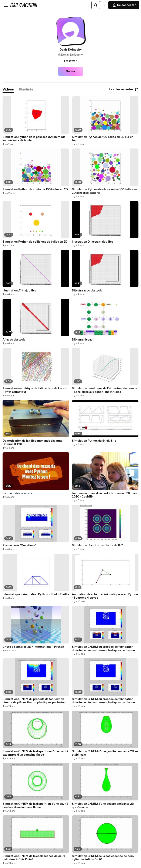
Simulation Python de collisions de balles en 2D (35, 242)
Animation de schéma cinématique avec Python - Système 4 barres (105, 596)
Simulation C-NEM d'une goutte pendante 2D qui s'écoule (103, 806)
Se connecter (124, 5)
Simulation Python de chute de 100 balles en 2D (35, 189)
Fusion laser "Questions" (19, 546)
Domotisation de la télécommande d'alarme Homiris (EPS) (33, 442)
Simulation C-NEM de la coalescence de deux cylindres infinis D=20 (103, 858)
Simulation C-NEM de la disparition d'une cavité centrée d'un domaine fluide (35, 806)
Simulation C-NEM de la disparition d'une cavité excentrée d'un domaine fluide (35, 753)
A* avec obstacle (14, 340)
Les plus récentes (124, 89)
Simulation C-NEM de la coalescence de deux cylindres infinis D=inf (34, 858)
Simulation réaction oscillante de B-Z (98, 546)
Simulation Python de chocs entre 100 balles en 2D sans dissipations (104, 191)
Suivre (71, 71)
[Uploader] (104, 5)
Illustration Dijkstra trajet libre (93, 242)
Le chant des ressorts (17, 493)
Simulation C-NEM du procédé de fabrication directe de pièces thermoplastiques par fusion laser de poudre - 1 (103, 701)
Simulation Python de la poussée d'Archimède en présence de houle (34, 139)
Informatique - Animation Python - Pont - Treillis (36, 594)
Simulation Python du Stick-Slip (94, 441)
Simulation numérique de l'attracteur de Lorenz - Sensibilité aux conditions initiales (104, 390)
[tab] (8, 90)
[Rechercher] (96, 5)
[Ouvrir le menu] (6, 5)
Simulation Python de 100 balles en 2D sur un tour (103, 139)
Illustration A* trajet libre (20, 291)
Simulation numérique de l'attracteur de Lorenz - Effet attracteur (35, 390)
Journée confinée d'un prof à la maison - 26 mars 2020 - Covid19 (105, 495)
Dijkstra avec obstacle (87, 291)
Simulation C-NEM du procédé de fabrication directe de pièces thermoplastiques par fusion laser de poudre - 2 (34, 701)
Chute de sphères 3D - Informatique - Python (33, 647)
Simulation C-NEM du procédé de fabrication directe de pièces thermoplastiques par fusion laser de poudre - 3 (103, 649)
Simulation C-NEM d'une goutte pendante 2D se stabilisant (105, 753)
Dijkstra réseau (82, 340)
